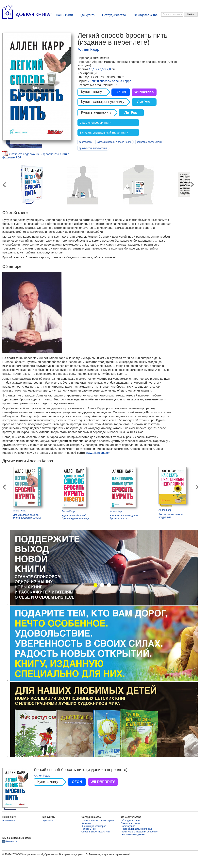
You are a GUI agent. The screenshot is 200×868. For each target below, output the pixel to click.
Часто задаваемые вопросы (136, 829)
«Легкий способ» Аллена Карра (110, 81)
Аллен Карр (88, 49)
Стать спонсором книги (95, 123)
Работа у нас (89, 829)
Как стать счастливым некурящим (171, 516)
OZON (121, 92)
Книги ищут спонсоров (94, 826)
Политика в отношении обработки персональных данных (140, 833)
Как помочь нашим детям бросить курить (124, 517)
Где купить (87, 15)
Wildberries (144, 92)
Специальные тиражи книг (96, 832)
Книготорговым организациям (98, 821)
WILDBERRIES (103, 782)
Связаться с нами (131, 823)
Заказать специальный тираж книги (104, 132)
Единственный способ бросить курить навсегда (75, 517)
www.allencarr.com (98, 453)
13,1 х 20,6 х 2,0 (100, 69)
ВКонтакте (11, 842)
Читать (37, 88)
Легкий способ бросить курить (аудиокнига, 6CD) (27, 516)
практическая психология (93, 148)
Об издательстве (145, 15)
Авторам (86, 823)
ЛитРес (143, 102)
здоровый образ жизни (149, 142)
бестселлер (85, 142)
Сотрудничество (114, 15)
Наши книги (64, 15)
